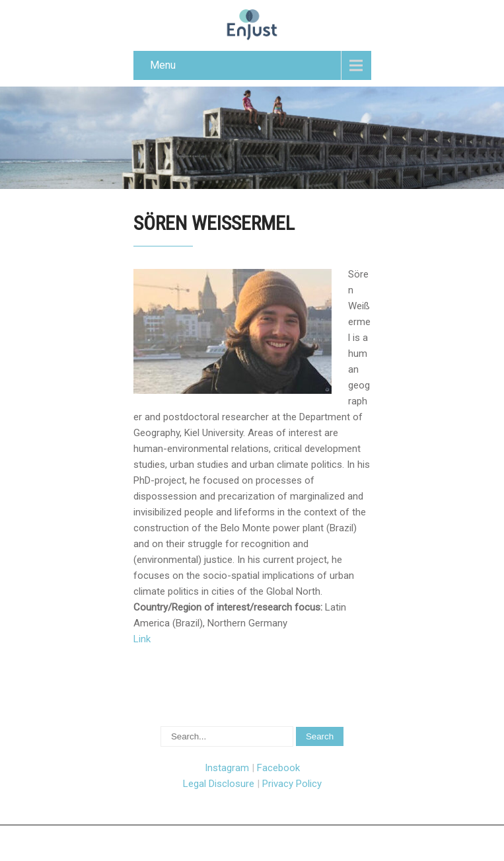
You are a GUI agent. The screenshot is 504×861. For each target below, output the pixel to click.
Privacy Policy (292, 784)
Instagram (227, 768)
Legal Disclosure (219, 784)
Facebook (278, 768)
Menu (163, 65)
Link (142, 639)
